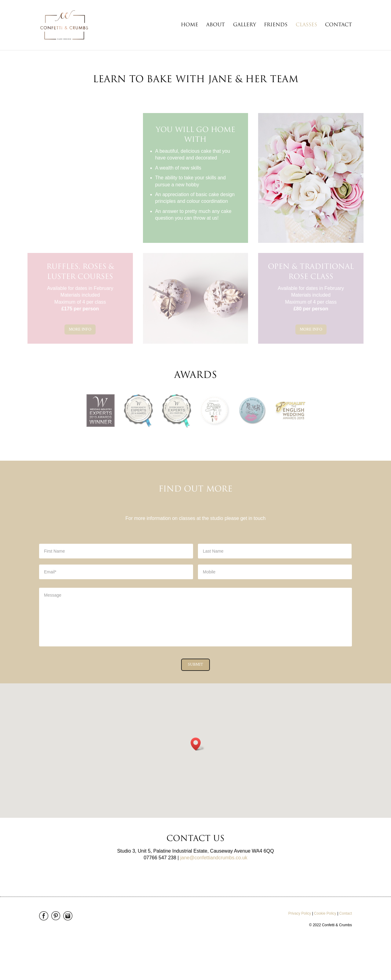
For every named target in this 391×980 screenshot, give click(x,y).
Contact (338, 25)
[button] (198, 744)
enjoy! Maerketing (88, 950)
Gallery (245, 25)
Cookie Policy (325, 913)
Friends (276, 25)
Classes (306, 25)
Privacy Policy (300, 913)
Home (190, 25)
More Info (80, 329)
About (216, 25)
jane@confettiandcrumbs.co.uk (214, 858)
